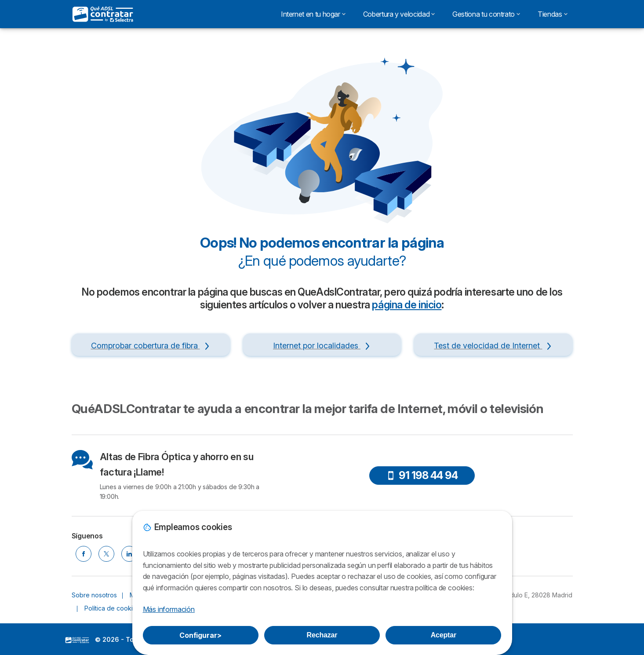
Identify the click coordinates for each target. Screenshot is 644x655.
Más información (169, 609)
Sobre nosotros (94, 595)
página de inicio (407, 305)
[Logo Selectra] (103, 14)
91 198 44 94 (422, 475)
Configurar (200, 635)
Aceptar (444, 635)
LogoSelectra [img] (77, 640)
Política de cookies (112, 608)
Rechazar (322, 635)
